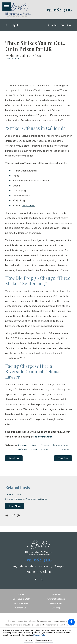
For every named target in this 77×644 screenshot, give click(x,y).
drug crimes (28, 206)
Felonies (57, 445)
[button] (71, 622)
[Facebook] (35, 580)
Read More (15, 506)
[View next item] (19, 515)
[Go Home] (8, 25)
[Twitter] (42, 580)
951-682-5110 (59, 10)
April (15, 25)
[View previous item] (7, 515)
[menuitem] (21, 594)
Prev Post (14, 458)
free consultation (42, 437)
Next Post (63, 458)
